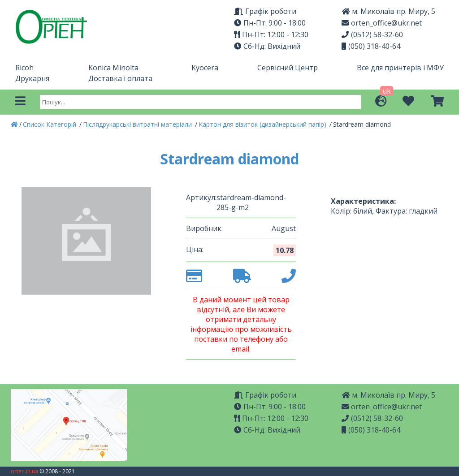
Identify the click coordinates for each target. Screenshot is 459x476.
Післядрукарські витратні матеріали (138, 124)
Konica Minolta (113, 68)
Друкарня (32, 78)
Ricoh (24, 68)
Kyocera (205, 68)
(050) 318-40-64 (371, 46)
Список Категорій (50, 124)
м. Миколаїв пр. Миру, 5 (388, 11)
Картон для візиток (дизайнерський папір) (263, 124)
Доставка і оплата (120, 78)
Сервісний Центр (288, 68)
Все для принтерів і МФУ (400, 68)
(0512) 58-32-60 (372, 34)
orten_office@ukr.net (382, 23)
